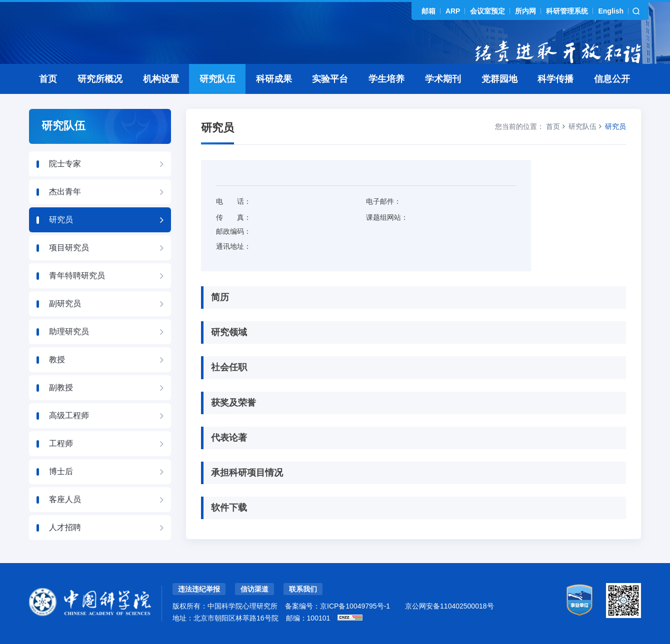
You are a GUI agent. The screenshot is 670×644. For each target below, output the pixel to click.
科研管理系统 (567, 11)
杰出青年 (65, 192)
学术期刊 (443, 79)
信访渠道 (254, 589)
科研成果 (274, 79)
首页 (48, 79)
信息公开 (612, 79)
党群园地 (499, 79)
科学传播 (555, 79)
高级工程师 (69, 415)
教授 (57, 359)
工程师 (61, 443)
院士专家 (65, 164)
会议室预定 (487, 11)
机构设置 (161, 79)
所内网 (525, 11)
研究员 (61, 220)
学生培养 (386, 79)
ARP (453, 11)
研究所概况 (100, 79)
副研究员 (65, 304)
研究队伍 (217, 79)
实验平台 (330, 79)
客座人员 (65, 499)
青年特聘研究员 (77, 276)
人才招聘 (65, 527)
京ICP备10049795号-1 (355, 606)
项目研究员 (69, 248)
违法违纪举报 (199, 589)
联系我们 (303, 589)
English (611, 11)
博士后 (61, 471)
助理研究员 (69, 331)
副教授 (61, 387)
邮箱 (428, 11)
